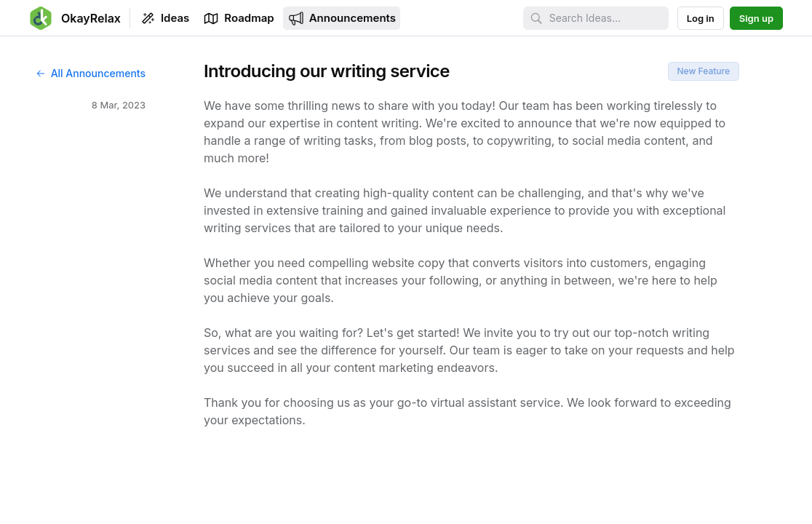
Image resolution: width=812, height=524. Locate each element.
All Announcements (90, 73)
